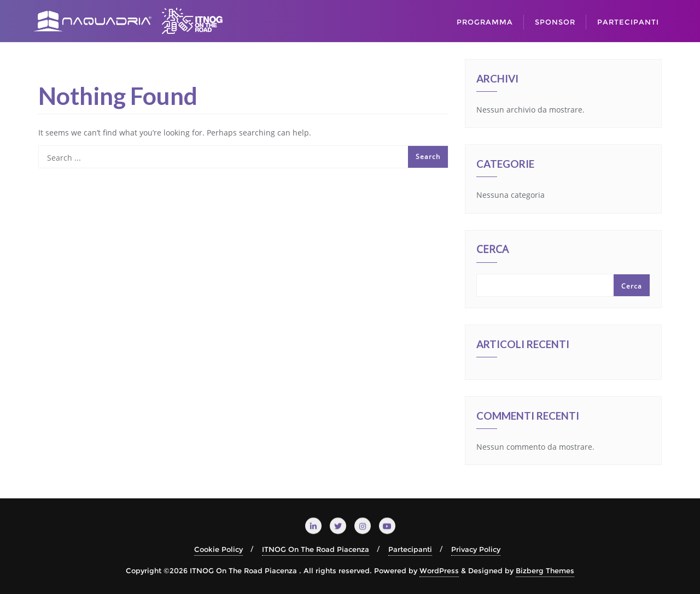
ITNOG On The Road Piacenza (316, 549)
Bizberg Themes (545, 571)
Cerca (492, 250)
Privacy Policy (476, 549)
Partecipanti (410, 549)
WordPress (439, 571)
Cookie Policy (218, 549)
